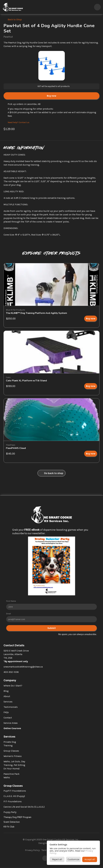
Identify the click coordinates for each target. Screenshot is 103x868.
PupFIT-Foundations (15, 791)
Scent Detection (12, 822)
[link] (91, 319)
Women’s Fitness (13, 756)
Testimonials (11, 707)
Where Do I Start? (13, 686)
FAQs (6, 712)
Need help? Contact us (19, 122)
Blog (6, 691)
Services (8, 702)
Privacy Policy (32, 850)
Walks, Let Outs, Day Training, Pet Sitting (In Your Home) (15, 765)
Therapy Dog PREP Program (17, 817)
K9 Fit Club (9, 827)
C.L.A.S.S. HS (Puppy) (14, 796)
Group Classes (11, 751)
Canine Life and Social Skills (19, 807)
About (7, 696)
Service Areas (11, 723)
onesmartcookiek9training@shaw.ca (23, 667)
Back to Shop (15, 19)
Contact (8, 718)
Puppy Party (10, 812)
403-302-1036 (11, 672)
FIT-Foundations (13, 801)
